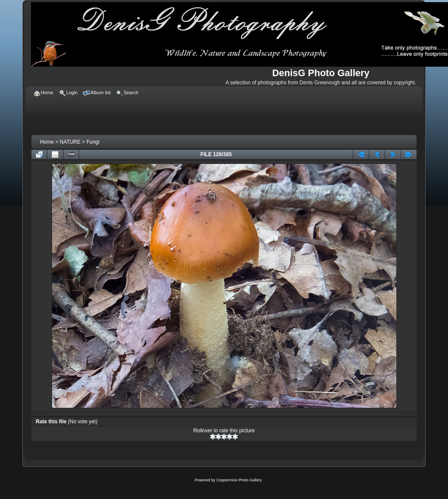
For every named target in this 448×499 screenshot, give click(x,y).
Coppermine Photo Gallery (239, 480)
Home (47, 142)
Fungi (93, 142)
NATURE (70, 142)
